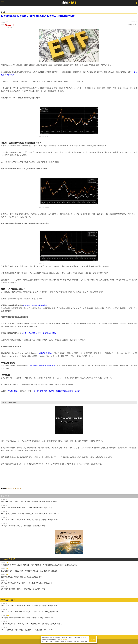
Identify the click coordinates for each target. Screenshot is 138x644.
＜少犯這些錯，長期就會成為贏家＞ (41, 365)
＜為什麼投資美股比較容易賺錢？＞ (37, 305)
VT (18, 488)
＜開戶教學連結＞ (46, 353)
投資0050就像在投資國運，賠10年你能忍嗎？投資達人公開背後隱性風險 (38, 16)
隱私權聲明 (64, 639)
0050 (8, 488)
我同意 (93, 639)
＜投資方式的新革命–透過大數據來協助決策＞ (39, 333)
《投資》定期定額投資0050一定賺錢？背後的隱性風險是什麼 (56, 391)
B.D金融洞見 (9, 26)
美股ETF (13, 488)
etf (20, 488)
